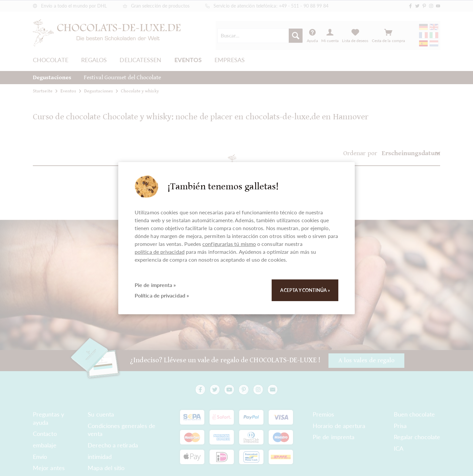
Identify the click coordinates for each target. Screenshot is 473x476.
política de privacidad (160, 252)
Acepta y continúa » (305, 290)
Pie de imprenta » (155, 285)
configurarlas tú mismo (229, 244)
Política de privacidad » (162, 295)
